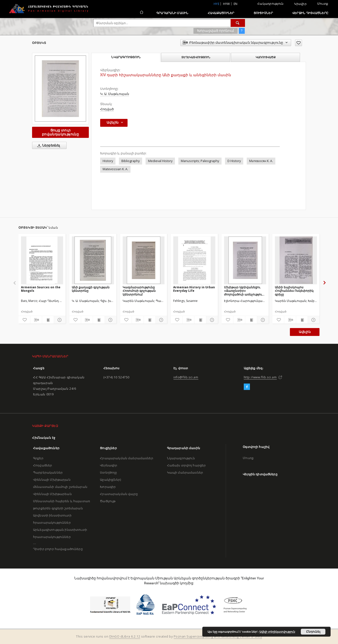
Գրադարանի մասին (172, 13)
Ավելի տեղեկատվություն (277, 632)
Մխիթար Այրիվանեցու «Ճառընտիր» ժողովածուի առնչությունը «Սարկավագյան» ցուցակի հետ (245, 291)
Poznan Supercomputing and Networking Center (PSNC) (218, 636)
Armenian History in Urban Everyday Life (194, 289)
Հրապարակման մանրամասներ (126, 458)
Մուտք (323, 4)
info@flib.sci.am (186, 377)
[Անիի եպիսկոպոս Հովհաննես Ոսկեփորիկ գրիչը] (296, 260)
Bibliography (131, 161)
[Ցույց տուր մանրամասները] (59, 320)
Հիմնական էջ (44, 438)
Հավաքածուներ (221, 13)
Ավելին (305, 332)
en (236, 4)
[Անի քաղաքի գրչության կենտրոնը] (93, 260)
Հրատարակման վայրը (119, 494)
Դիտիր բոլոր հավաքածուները (58, 549)
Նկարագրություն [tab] (126, 57)
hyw (226, 4)
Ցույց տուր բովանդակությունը (60, 132)
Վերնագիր (109, 465)
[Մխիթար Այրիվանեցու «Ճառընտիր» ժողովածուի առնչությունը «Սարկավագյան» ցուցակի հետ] (245, 260)
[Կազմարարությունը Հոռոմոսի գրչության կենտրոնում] (144, 260)
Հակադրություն (270, 4)
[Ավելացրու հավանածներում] (299, 43)
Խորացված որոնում (216, 31)
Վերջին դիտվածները (310, 13)
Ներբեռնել (48, 146)
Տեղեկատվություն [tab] (196, 57)
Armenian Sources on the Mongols (41, 289)
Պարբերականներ (48, 472)
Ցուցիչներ (263, 13)
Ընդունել (313, 632)
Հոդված (107, 109)
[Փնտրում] (238, 23)
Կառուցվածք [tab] (266, 57)
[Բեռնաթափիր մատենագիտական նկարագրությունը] (36, 320)
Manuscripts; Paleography (200, 161)
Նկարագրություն (181, 458)
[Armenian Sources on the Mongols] (42, 260)
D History (234, 161)
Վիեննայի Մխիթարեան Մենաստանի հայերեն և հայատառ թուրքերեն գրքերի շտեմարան (62, 501)
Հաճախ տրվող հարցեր (187, 465)
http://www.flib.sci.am (260, 377)
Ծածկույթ (108, 501)
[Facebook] (247, 387)
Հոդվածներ (43, 465)
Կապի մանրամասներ (185, 472)
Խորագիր (108, 487)
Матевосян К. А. (261, 161)
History (108, 161)
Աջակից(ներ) (110, 480)
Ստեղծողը (108, 472)
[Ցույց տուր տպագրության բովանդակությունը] (48, 320)
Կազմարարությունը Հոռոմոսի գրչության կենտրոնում (139, 291)
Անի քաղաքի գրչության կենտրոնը (91, 289)
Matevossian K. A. (115, 169)
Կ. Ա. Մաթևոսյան (115, 94)
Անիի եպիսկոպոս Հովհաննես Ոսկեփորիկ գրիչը (294, 291)
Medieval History (160, 161)
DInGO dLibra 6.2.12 (125, 636)
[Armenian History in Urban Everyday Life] (194, 260)
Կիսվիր (300, 4)
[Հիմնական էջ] (141, 13)
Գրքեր (38, 458)
